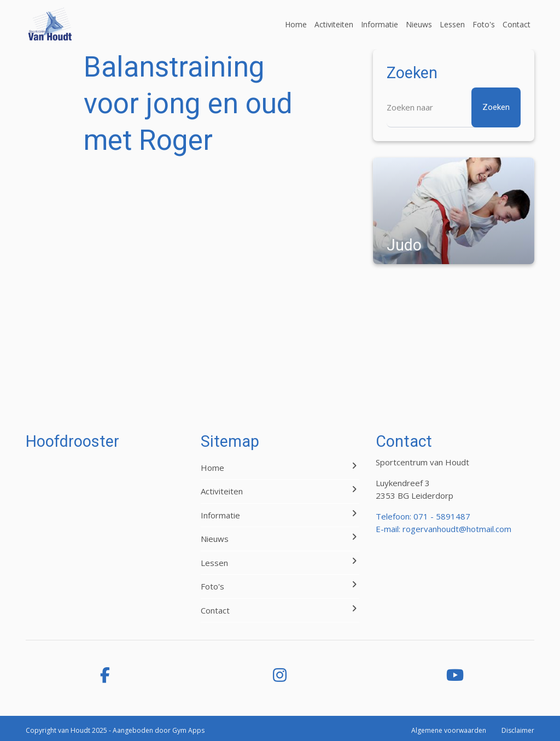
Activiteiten (334, 24)
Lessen (452, 24)
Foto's (484, 24)
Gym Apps (188, 730)
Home (296, 24)
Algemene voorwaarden (449, 730)
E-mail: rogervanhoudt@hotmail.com (444, 529)
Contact (517, 24)
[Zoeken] (454, 107)
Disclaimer (518, 730)
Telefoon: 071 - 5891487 (423, 516)
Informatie (380, 24)
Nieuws (419, 24)
